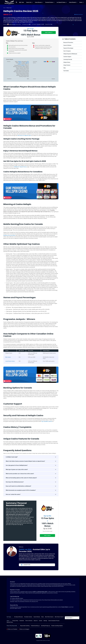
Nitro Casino (8, 357)
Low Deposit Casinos (62, 2)
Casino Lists (29, 2)
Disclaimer (22, 621)
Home (22, 2)
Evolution (23, 65)
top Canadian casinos (47, 421)
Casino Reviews (37, 617)
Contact (41, 621)
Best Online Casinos (49, 617)
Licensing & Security (68, 59)
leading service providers (9, 235)
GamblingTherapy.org (45, 626)
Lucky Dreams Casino (10, 361)
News (43, 617)
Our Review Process (26, 24)
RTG (28, 62)
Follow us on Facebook (12, 629)
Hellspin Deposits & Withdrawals (70, 54)
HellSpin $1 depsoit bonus (20, 167)
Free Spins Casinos (28, 617)
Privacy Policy (15, 621)
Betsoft (20, 63)
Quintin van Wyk (25, 549)
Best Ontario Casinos (59, 617)
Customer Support (67, 57)
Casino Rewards (73, 2)
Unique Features (67, 65)
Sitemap (45, 621)
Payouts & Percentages (68, 48)
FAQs (65, 68)
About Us (36, 621)
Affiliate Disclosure (79, 14)
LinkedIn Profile (26, 565)
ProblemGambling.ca (35, 626)
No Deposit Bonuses (19, 617)
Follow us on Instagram (24, 629)
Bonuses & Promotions (68, 42)
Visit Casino (49, 32)
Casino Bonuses (39, 2)
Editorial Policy (10, 622)
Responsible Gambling (25, 626)
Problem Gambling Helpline (57, 626)
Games (82, 2)
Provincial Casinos (50, 2)
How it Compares (67, 51)
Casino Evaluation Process (54, 621)
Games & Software (67, 45)
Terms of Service (29, 621)
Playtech (20, 62)
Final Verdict (66, 71)
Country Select (70, 618)
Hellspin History (67, 62)
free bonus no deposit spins (24, 135)
